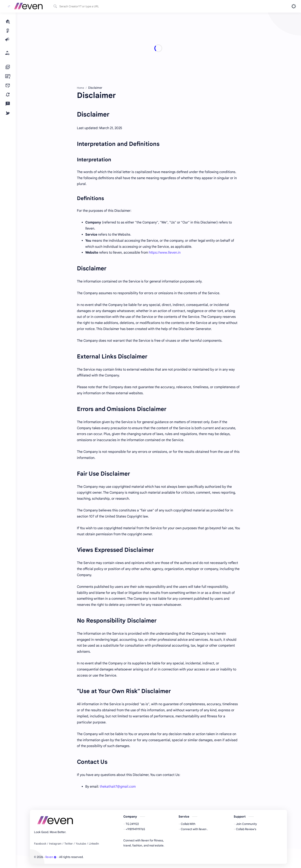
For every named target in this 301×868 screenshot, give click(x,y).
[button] (294, 6)
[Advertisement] (155, 48)
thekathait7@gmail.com (118, 787)
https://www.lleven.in (165, 253)
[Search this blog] (87, 6)
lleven (51, 857)
